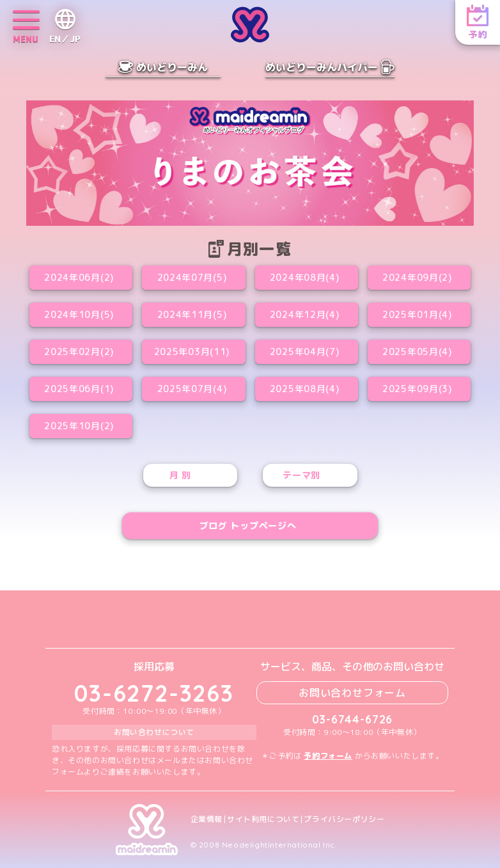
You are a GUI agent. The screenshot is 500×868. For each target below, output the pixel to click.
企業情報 (207, 819)
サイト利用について (263, 819)
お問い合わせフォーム (352, 693)
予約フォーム (328, 756)
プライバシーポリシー (344, 819)
